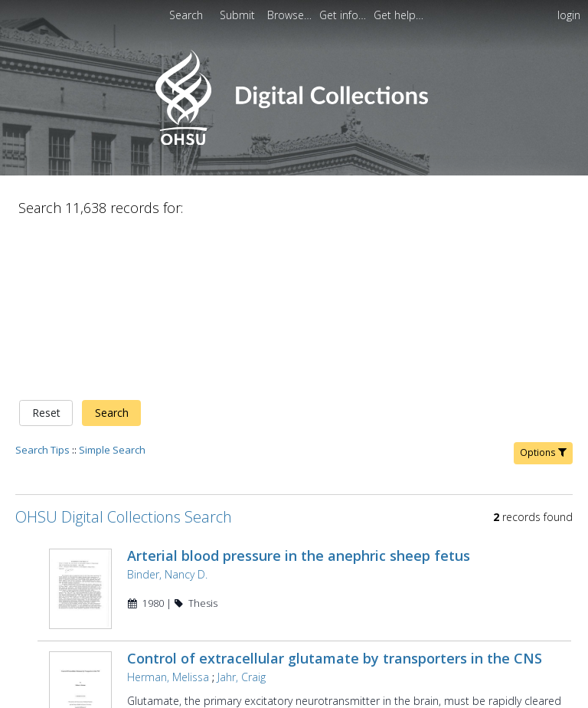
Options (543, 292)
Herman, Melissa (168, 502)
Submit (239, 15)
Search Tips (42, 289)
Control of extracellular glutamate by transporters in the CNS (335, 483)
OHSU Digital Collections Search (124, 356)
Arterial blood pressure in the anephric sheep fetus (299, 395)
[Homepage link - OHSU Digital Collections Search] (294, 141)
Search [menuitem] (186, 15)
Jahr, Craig (242, 502)
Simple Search (112, 289)
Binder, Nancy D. (167, 413)
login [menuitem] (569, 15)
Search (112, 252)
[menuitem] (239, 15)
